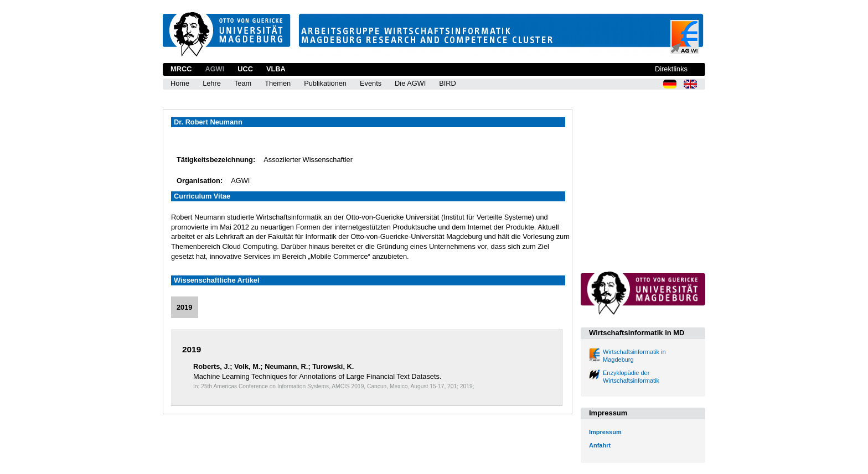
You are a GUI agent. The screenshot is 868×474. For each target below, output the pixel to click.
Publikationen (325, 83)
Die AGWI (410, 83)
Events (371, 83)
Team (243, 83)
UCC (245, 69)
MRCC (181, 69)
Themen (278, 83)
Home (180, 83)
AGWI (215, 69)
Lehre (212, 83)
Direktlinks (671, 69)
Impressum (605, 432)
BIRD (448, 83)
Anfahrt (600, 445)
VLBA (276, 69)
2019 (184, 307)
